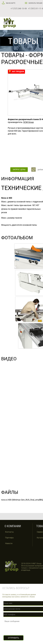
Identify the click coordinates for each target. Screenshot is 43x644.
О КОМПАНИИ (13, 526)
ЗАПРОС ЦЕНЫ (19, 170)
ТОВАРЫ (13, 55)
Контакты (9, 532)
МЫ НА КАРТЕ (11, 3)
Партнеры (9, 538)
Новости (9, 543)
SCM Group (28, 122)
